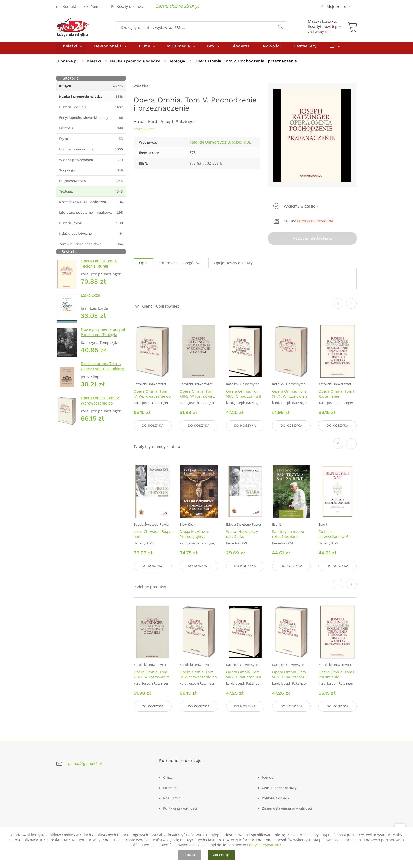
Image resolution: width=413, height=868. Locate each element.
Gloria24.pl (68, 65)
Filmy (144, 50)
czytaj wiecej (145, 133)
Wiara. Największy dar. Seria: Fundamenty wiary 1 (244, 538)
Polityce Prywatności (265, 845)
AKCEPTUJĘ (221, 855)
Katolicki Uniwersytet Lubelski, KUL (220, 146)
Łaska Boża (90, 299)
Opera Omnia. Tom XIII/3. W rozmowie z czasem (197, 399)
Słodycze (240, 50)
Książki (70, 50)
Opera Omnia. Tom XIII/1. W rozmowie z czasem (290, 399)
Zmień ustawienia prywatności (287, 807)
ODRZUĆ (190, 855)
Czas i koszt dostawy (279, 787)
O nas (168, 776)
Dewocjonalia (108, 50)
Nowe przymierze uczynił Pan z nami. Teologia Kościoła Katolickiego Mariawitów (103, 341)
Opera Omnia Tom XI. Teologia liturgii (100, 267)
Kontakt (169, 787)
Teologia (180, 65)
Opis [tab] (143, 265)
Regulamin (172, 797)
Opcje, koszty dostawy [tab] (233, 265)
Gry (211, 50)
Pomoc (267, 776)
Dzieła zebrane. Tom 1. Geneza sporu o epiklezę (102, 370)
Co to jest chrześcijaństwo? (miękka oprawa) (333, 538)
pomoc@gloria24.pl (85, 762)
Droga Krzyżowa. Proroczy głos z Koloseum (194, 538)
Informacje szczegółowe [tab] (181, 265)
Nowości (272, 50)
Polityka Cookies (275, 797)
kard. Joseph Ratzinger (172, 125)
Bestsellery (305, 50)
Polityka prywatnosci (180, 807)
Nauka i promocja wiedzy (137, 65)
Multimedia (178, 50)
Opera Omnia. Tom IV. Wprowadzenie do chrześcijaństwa (100, 407)
